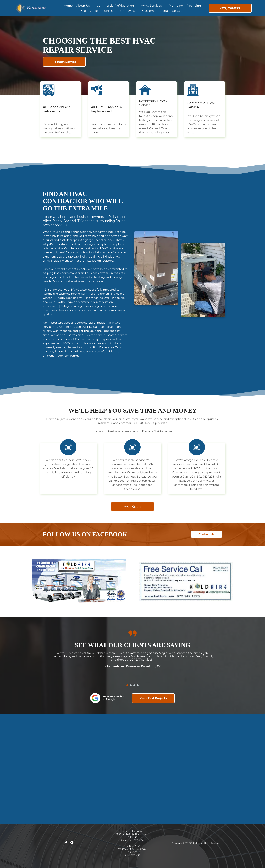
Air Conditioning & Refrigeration (57, 109)
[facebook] (66, 843)
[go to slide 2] (131, 685)
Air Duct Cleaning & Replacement (106, 109)
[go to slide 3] (134, 685)
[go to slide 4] (138, 685)
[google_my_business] (72, 843)
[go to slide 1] (127, 685)
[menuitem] (68, 6)
